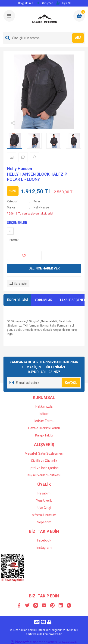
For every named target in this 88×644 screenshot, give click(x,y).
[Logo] (44, 19)
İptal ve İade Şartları (44, 468)
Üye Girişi (44, 508)
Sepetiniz (44, 522)
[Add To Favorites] (24, 256)
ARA (78, 38)
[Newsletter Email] (44, 383)
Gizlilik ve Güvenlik (44, 461)
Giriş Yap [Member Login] (45, 3)
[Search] (44, 38)
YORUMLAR (44, 300)
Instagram (44, 548)
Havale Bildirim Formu (44, 428)
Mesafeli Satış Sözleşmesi (44, 453)
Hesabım (44, 493)
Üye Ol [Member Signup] (63, 3)
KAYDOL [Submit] (71, 383)
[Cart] (79, 16)
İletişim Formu (44, 421)
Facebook (44, 540)
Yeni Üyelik (44, 501)
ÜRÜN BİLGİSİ (17, 300)
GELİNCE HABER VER (44, 268)
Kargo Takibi (44, 435)
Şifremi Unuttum (44, 515)
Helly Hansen (19, 169)
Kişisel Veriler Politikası (44, 475)
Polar (37, 201)
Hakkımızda (44, 406)
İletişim (44, 414)
